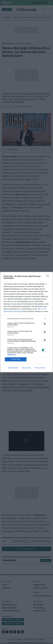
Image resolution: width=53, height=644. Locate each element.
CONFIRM (16, 359)
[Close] (48, 276)
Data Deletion (13, 368)
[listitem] (26, 319)
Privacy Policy (40, 368)
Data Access (26, 368)
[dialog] (26, 322)
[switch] (44, 324)
